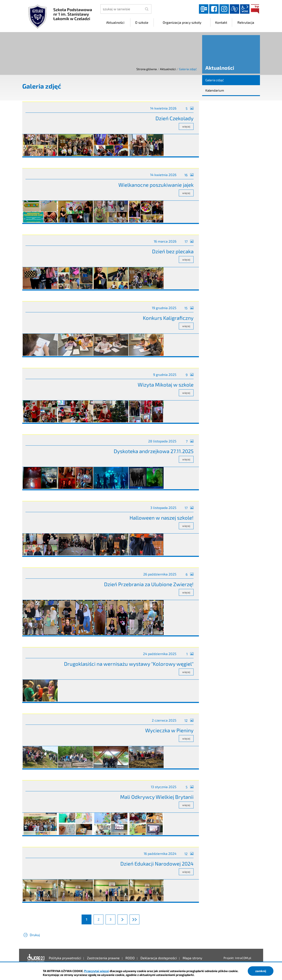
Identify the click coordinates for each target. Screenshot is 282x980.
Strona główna (147, 69)
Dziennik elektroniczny (204, 9)
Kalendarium (215, 90)
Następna (127, 919)
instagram (224, 9)
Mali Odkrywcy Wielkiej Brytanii (157, 797)
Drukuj (35, 935)
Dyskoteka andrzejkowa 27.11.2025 (154, 451)
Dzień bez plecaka (173, 251)
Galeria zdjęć (215, 80)
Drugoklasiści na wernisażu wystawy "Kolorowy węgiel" (129, 664)
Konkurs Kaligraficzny (168, 318)
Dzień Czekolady (175, 118)
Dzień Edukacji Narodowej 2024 (157, 864)
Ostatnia (139, 919)
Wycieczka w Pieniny (169, 730)
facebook (214, 9)
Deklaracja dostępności (36, 958)
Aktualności (168, 69)
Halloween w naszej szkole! (162, 518)
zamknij (261, 971)
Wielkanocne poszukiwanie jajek (156, 185)
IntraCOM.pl (243, 958)
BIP (255, 9)
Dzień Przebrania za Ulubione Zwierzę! (149, 584)
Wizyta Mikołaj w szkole (166, 385)
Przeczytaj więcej (97, 971)
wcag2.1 (245, 9)
